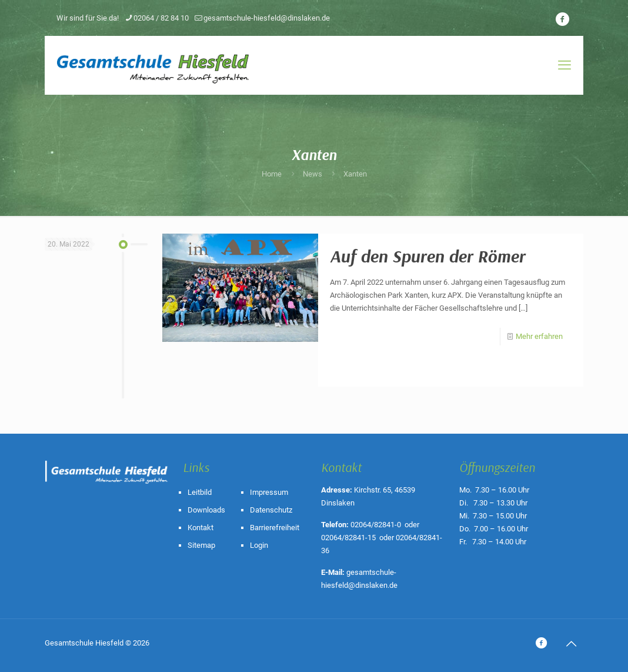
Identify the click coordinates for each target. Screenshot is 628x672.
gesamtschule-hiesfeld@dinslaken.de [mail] (267, 18)
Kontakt (201, 528)
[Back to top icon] (571, 644)
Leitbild (200, 492)
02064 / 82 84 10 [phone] (161, 18)
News (313, 174)
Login (259, 545)
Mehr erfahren (539, 336)
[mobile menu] (564, 65)
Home (272, 174)
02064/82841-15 (348, 538)
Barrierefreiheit (275, 528)
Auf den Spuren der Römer (427, 256)
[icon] (562, 19)
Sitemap (201, 545)
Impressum (269, 492)
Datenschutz (271, 510)
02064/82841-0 (376, 525)
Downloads (206, 510)
